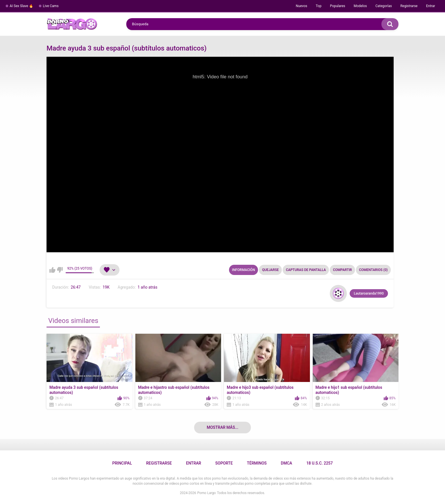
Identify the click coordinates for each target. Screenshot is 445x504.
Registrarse (409, 6)
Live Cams (51, 6)
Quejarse (270, 270)
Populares (338, 6)
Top (318, 6)
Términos (257, 463)
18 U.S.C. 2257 (319, 463)
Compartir (342, 270)
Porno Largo (206, 493)
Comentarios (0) (373, 270)
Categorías (384, 6)
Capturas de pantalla (306, 270)
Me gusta (52, 270)
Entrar (431, 6)
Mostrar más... (222, 427)
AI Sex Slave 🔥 (21, 6)
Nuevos (301, 6)
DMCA (287, 463)
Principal (122, 463)
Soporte (224, 463)
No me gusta (60, 270)
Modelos (360, 6)
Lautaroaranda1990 (369, 293)
